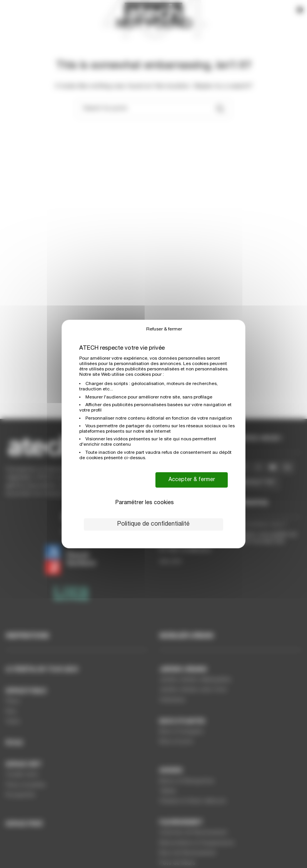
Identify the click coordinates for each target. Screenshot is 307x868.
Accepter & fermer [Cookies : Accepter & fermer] (192, 480)
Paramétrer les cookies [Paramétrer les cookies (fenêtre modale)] (145, 503)
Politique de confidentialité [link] (153, 524)
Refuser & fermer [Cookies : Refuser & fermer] (164, 329)
